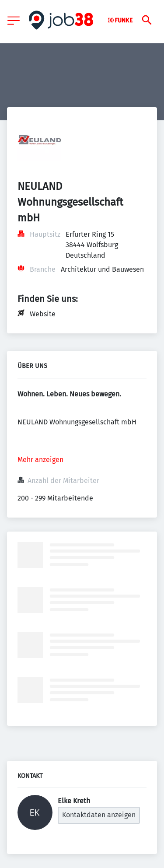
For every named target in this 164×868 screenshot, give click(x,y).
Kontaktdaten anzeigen (99, 815)
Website (43, 314)
